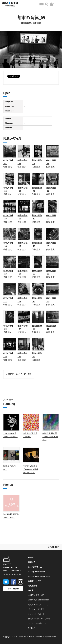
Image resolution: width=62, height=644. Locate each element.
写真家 (31, 590)
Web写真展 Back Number (38, 600)
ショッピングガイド (36, 614)
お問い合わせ (13, 589)
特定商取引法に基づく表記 (39, 619)
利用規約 (32, 628)
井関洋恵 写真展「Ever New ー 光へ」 (50, 437)
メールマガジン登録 (36, 609)
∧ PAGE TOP (53, 547)
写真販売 (32, 562)
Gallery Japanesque (37, 572)
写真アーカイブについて (38, 605)
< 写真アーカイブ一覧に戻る (19, 374)
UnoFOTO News (35, 567)
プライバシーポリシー (37, 623)
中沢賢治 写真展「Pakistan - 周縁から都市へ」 (31, 469)
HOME (31, 558)
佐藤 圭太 (37, 23)
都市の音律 (26, 23)
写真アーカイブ (34, 581)
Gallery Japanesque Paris (39, 576)
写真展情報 (33, 586)
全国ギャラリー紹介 (36, 595)
